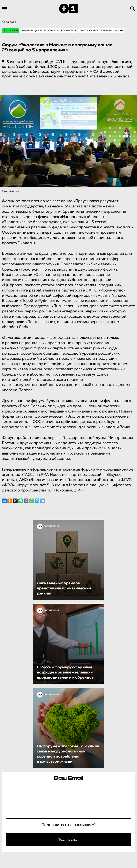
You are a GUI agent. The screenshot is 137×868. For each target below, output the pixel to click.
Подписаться (68, 840)
